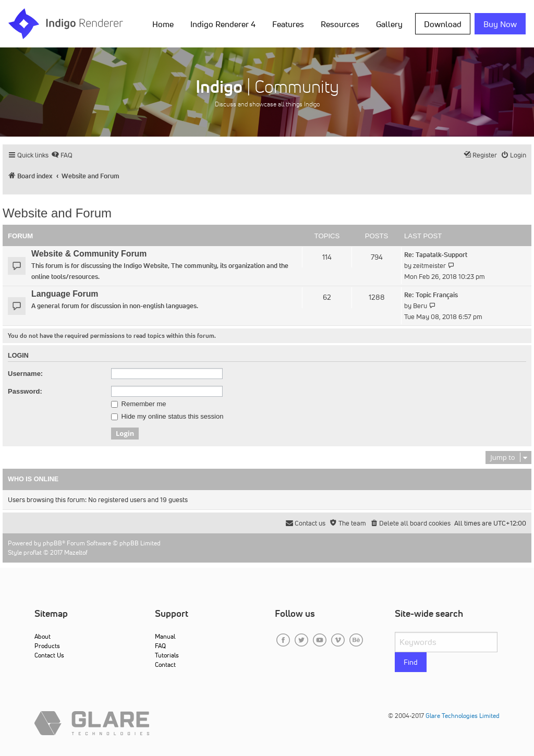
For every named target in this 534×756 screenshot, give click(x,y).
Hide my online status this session (167, 417)
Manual (165, 636)
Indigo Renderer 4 (223, 24)
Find (411, 662)
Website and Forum (57, 213)
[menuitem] (62, 155)
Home (163, 24)
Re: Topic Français (431, 295)
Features (288, 24)
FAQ (160, 646)
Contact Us (49, 655)
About (43, 636)
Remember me (139, 404)
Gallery (389, 24)
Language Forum (65, 294)
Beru (420, 306)
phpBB (52, 543)
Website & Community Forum (89, 254)
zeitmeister (429, 266)
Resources (340, 24)
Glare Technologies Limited (463, 716)
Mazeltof (76, 552)
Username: (25, 374)
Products (47, 646)
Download (443, 24)
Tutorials (167, 655)
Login (18, 356)
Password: (25, 391)
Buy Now (500, 24)
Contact (165, 664)
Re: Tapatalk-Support (436, 255)
